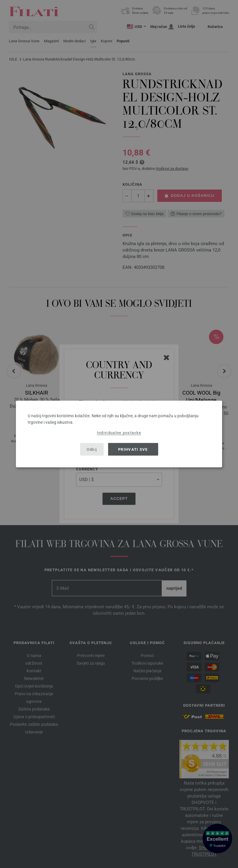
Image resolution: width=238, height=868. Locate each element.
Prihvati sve (133, 449)
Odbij (92, 449)
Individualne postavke (119, 433)
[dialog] (119, 434)
